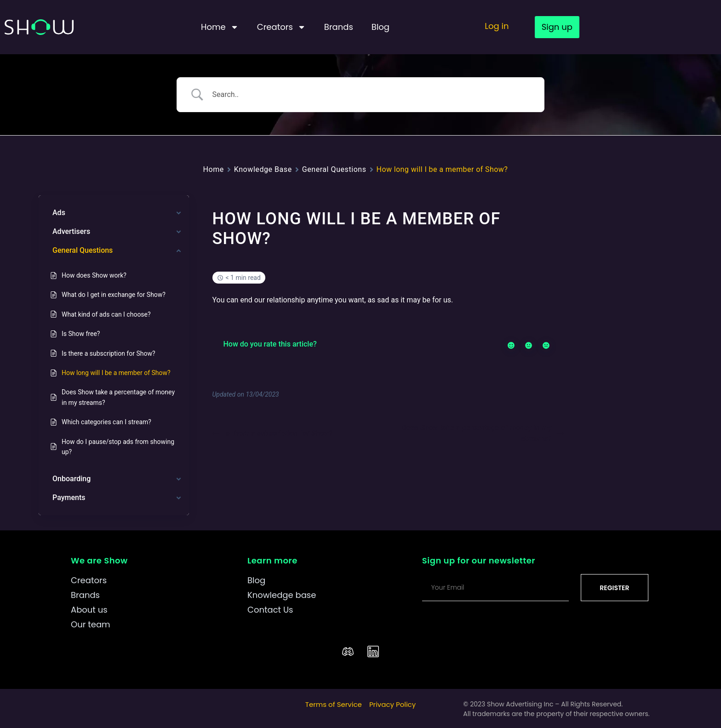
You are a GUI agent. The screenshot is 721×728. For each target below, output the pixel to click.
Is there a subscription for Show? (273, 433)
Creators (281, 27)
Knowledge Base (263, 169)
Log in (497, 26)
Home (220, 27)
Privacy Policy (392, 704)
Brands (339, 27)
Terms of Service (334, 704)
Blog (381, 27)
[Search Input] (372, 95)
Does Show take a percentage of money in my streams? (483, 433)
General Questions (334, 169)
